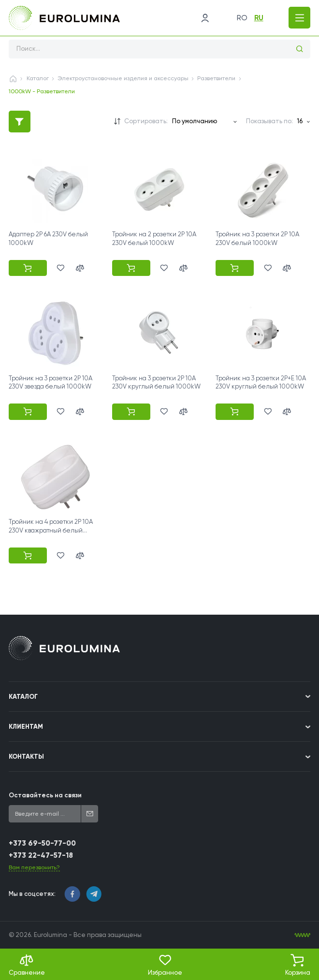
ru (259, 18)
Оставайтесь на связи (45, 795)
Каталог (38, 78)
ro (242, 18)
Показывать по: (269, 121)
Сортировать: (146, 121)
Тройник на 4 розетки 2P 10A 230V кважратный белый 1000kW (51, 530)
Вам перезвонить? (34, 867)
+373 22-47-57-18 (41, 855)
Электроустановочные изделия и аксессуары (123, 78)
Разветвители (216, 78)
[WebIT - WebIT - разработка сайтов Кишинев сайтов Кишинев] (302, 935)
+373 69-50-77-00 (42, 843)
